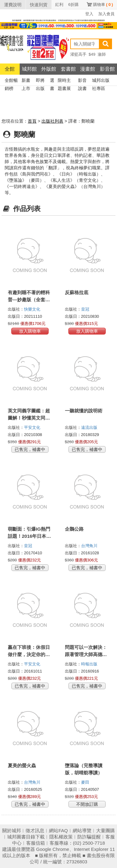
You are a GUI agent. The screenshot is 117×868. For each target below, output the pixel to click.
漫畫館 (88, 69)
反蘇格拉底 (77, 292)
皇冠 (85, 309)
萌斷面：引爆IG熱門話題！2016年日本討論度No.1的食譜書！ (29, 536)
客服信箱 (36, 843)
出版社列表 (52, 121)
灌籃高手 (78, 54)
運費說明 (13, 5)
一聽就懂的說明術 (84, 411)
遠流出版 (89, 427)
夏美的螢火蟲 (22, 765)
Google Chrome (53, 849)
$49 (92, 54)
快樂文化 (32, 309)
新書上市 (26, 81)
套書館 (68, 69)
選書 (52, 81)
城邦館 (29, 69)
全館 (10, 69)
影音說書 (82, 81)
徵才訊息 (35, 830)
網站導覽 (82, 830)
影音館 (107, 69)
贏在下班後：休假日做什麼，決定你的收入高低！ (29, 654)
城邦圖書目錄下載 (26, 837)
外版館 (49, 69)
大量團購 (105, 830)
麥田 (85, 782)
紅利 (59, 5)
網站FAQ (58, 830)
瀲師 (102, 54)
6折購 (73, 5)
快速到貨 (39, 5)
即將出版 (40, 81)
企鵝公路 (74, 529)
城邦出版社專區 (101, 81)
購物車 (103, 5)
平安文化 (32, 427)
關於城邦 (12, 830)
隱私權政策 (61, 837)
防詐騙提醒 (89, 837)
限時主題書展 (64, 81)
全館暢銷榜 (11, 81)
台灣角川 (89, 546)
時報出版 (89, 664)
